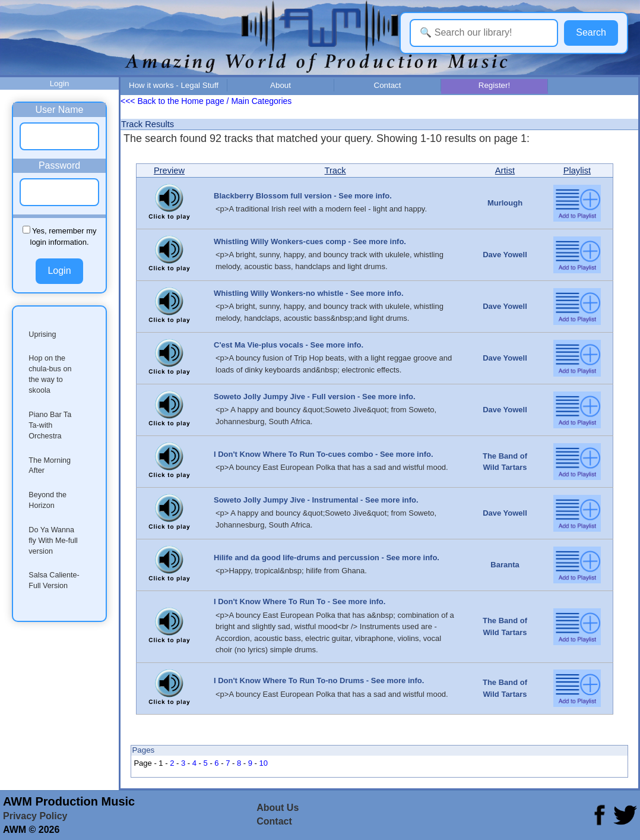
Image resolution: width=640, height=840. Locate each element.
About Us (278, 808)
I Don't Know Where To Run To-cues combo (293, 454)
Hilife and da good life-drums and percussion (297, 558)
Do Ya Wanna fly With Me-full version (53, 541)
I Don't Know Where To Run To (270, 601)
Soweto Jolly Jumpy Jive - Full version (284, 397)
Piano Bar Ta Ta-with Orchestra (50, 425)
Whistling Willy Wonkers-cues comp (280, 241)
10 (264, 763)
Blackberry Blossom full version (273, 196)
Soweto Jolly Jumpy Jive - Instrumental (286, 500)
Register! (494, 85)
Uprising (42, 334)
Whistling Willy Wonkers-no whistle (279, 293)
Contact (388, 85)
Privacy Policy (35, 816)
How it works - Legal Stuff (174, 85)
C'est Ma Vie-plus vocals (259, 345)
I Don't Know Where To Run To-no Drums (289, 680)
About (281, 85)
